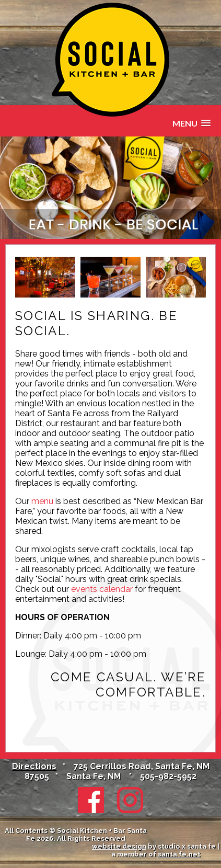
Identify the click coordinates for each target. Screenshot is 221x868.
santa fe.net (179, 854)
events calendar (102, 589)
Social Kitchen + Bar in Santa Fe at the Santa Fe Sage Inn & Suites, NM (110, 60)
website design (119, 846)
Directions (34, 766)
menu (42, 501)
